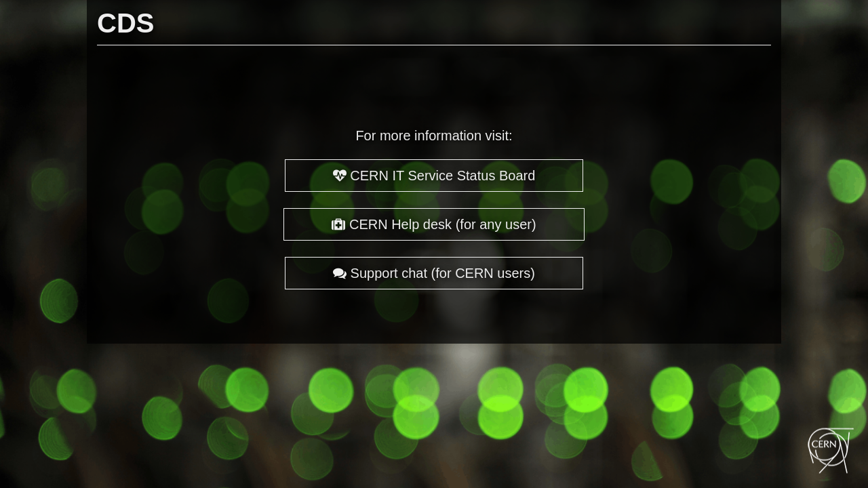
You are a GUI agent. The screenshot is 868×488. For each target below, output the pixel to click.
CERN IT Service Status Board (434, 176)
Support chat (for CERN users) (434, 273)
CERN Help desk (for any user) (434, 224)
